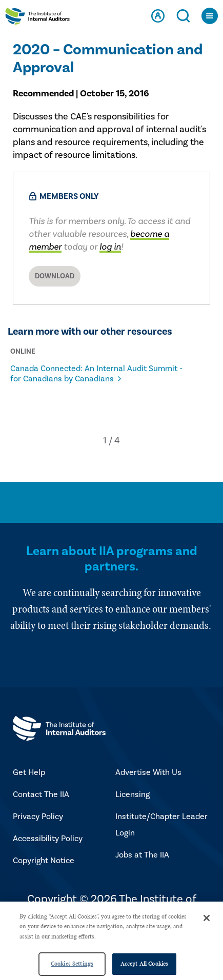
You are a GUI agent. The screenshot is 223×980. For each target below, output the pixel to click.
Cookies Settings (72, 964)
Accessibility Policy (48, 839)
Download (55, 276)
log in (110, 247)
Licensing (133, 794)
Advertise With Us (148, 772)
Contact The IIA (41, 794)
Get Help (29, 772)
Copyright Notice (44, 861)
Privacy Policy (38, 816)
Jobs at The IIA (142, 855)
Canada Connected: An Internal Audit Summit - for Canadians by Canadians (96, 374)
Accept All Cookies (144, 964)
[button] (105, 441)
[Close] (207, 918)
